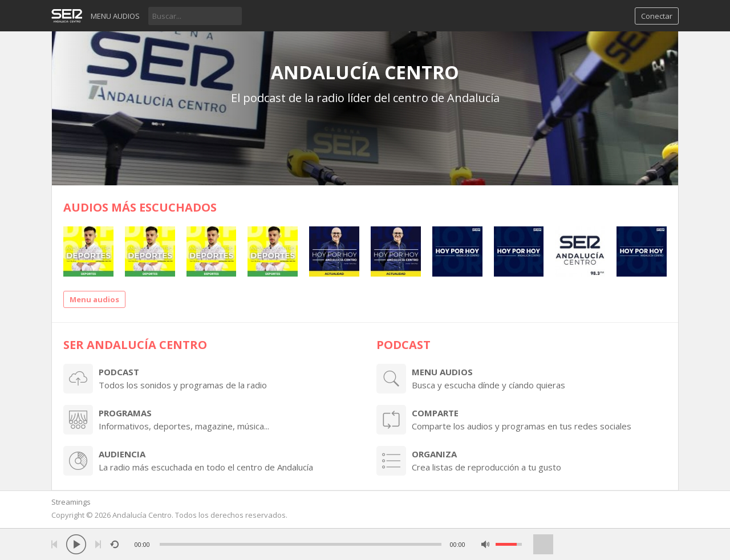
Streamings (71, 502)
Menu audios (115, 16)
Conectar (657, 16)
